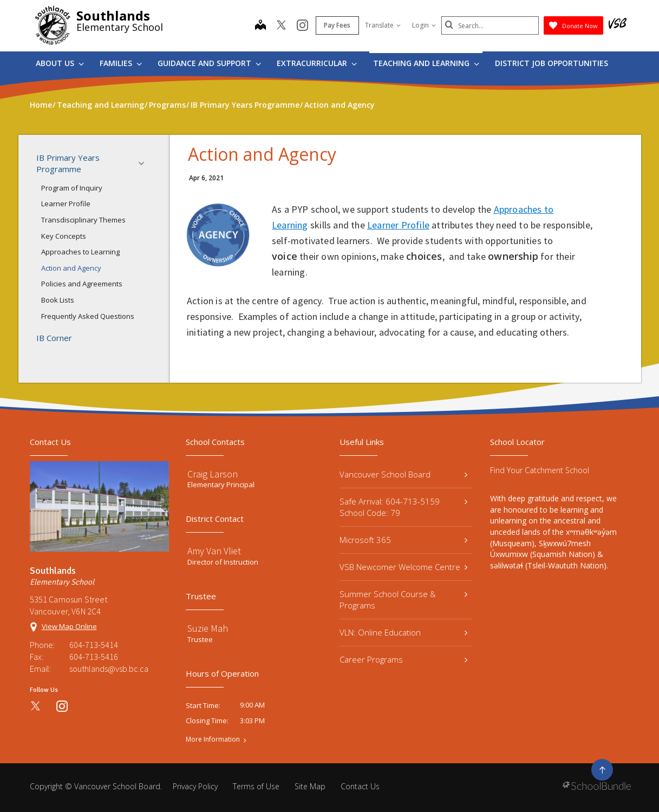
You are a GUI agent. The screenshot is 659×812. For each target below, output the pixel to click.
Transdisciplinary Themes (83, 220)
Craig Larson (213, 474)
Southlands (113, 15)
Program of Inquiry (72, 188)
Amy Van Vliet (214, 551)
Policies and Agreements (82, 284)
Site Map (310, 786)
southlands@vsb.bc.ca (109, 669)
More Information (213, 739)
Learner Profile (66, 204)
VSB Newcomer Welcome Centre (404, 567)
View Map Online (69, 626)
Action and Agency (71, 268)
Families (121, 63)
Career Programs (404, 659)
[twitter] (281, 26)
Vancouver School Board (404, 474)
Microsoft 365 (404, 540)
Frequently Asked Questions (88, 316)
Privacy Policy (195, 786)
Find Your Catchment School (540, 470)
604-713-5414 (94, 645)
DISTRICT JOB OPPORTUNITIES (552, 63)
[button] (145, 163)
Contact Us (360, 786)
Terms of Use (256, 786)
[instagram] (302, 26)
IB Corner (54, 338)
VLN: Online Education (404, 632)
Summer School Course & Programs (404, 600)
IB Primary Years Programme (94, 163)
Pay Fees (337, 25)
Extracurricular (317, 63)
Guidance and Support (209, 63)
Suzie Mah (208, 628)
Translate (383, 25)
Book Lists (58, 300)
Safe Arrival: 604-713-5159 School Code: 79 (404, 507)
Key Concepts (64, 236)
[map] (260, 26)
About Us (60, 63)
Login (424, 25)
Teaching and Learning (426, 63)
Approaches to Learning (80, 252)
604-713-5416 (94, 657)
